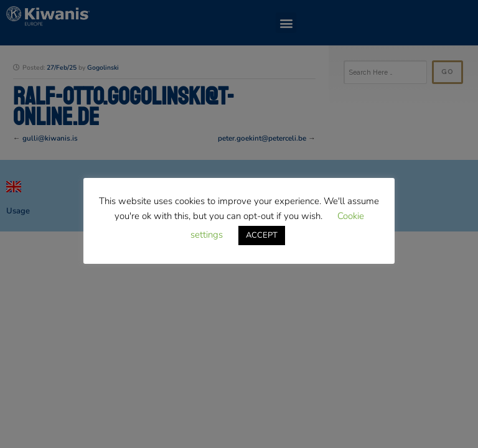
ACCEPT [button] (262, 235)
